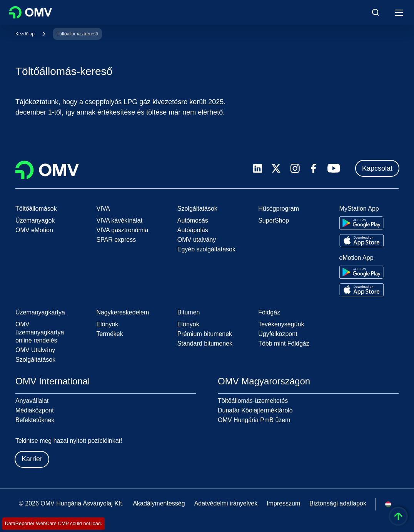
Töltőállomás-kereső (77, 34)
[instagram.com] (295, 169)
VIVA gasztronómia (122, 230)
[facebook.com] (314, 168)
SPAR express (116, 240)
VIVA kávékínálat (119, 220)
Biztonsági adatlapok (338, 503)
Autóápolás (193, 230)
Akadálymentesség (159, 503)
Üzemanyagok (35, 220)
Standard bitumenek (205, 343)
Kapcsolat (377, 168)
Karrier (32, 459)
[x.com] (276, 168)
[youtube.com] (334, 168)
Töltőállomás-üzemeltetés (253, 401)
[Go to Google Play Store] (361, 223)
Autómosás (193, 220)
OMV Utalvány (35, 350)
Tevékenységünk (281, 324)
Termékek (109, 334)
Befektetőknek (35, 420)
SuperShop (274, 220)
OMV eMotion (34, 230)
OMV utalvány (197, 240)
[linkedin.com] (258, 169)
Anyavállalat (32, 401)
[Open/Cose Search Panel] (376, 12)
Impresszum (283, 503)
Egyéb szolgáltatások (206, 249)
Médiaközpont (35, 410)
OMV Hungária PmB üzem (254, 420)
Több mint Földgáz (284, 343)
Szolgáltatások (35, 360)
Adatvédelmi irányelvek (226, 503)
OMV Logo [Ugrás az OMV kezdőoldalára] (31, 12)
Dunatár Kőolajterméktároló (255, 410)
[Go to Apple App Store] (361, 241)
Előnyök (107, 324)
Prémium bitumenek (205, 334)
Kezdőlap (25, 34)
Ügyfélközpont (278, 334)
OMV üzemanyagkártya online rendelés (40, 332)
